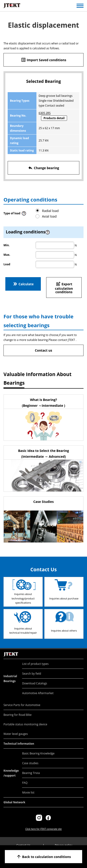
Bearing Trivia (31, 773)
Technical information (19, 744)
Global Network (14, 802)
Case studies (30, 763)
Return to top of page (78, 649)
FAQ (25, 783)
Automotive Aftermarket (38, 693)
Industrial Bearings (10, 679)
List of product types (35, 664)
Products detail (54, 118)
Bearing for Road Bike (18, 715)
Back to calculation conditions (44, 857)
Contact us (43, 350)
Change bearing (43, 168)
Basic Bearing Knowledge (38, 753)
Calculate (23, 284)
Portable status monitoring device (25, 724)
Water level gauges (16, 734)
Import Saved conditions (44, 60)
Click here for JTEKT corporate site (43, 829)
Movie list (28, 792)
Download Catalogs (35, 683)
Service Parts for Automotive (22, 705)
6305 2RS (45, 113)
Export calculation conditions (64, 288)
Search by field (32, 674)
